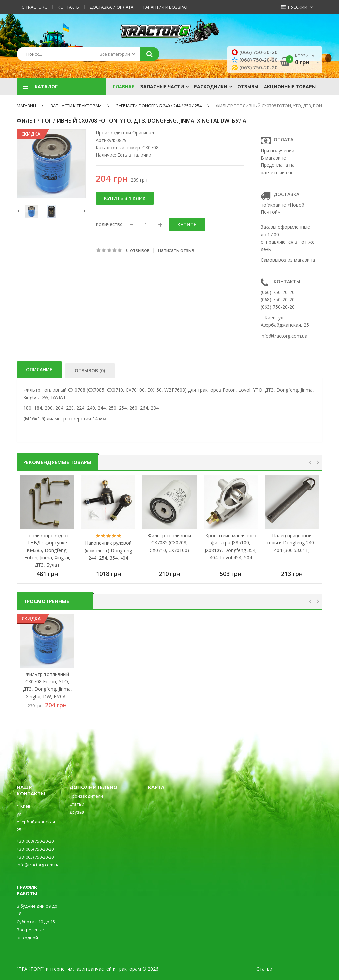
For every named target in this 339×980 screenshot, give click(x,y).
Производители (86, 796)
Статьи (77, 804)
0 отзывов (138, 250)
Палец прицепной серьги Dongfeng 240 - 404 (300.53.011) (292, 543)
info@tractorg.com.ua (284, 336)
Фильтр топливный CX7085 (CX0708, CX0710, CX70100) (169, 543)
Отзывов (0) (90, 371)
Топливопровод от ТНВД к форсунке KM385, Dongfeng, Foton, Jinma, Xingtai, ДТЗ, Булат (47, 550)
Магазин (26, 106)
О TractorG (35, 7)
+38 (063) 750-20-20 (35, 857)
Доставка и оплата (112, 7)
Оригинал (143, 133)
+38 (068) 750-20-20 (35, 841)
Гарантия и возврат (166, 7)
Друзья (77, 812)
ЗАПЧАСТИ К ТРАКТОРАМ (76, 106)
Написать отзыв (176, 250)
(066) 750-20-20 (256, 52)
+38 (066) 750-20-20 (35, 849)
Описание (39, 370)
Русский (294, 7)
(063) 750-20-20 (256, 67)
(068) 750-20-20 (256, 60)
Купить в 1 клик (125, 198)
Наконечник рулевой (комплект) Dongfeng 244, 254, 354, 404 (108, 550)
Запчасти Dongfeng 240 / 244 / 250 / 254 (159, 106)
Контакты (69, 7)
